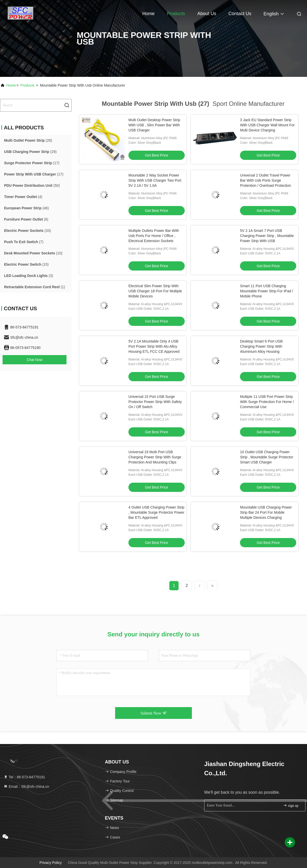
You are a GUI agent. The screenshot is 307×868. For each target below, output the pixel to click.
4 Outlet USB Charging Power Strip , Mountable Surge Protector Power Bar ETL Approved (156, 512)
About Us (207, 14)
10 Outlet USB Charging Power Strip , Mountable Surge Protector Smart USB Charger (267, 457)
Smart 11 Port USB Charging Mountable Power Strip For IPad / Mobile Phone (266, 291)
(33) (28, 231)
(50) (32, 185)
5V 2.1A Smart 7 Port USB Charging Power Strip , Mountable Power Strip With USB (267, 236)
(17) (32, 163)
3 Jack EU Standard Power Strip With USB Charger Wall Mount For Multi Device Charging (267, 125)
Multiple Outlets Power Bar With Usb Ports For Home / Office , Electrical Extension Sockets (154, 236)
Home (148, 14)
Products (176, 14)
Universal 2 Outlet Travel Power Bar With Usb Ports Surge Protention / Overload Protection (265, 180)
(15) (26, 264)
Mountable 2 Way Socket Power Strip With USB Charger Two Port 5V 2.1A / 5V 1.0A (155, 180)
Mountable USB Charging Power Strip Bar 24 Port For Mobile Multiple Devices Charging (266, 512)
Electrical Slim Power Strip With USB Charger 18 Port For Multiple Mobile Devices (155, 291)
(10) (33, 253)
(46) (26, 208)
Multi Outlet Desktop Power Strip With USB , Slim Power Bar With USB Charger (154, 125)
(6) (26, 219)
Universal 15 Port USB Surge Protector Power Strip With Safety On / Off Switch (155, 402)
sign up (291, 805)
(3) (29, 276)
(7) (24, 242)
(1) (35, 287)
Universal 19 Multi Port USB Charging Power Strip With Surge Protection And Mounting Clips (155, 457)
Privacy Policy (51, 863)
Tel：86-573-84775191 (24, 777)
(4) (23, 197)
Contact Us (240, 14)
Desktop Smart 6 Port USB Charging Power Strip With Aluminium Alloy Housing (261, 346)
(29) (30, 152)
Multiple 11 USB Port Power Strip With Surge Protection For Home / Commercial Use (267, 402)
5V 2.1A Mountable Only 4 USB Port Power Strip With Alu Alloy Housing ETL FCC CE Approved (154, 346)
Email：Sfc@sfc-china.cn (26, 787)
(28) (28, 140)
